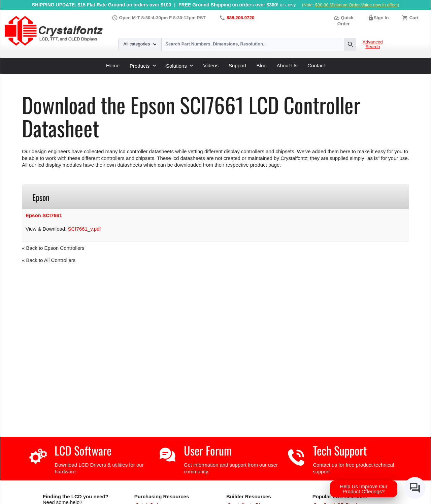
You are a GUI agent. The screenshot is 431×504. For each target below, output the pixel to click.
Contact (316, 65)
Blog (262, 65)
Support (238, 65)
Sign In (381, 18)
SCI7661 (160, 76)
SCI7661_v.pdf (85, 229)
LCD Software (83, 450)
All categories (140, 44)
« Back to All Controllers (49, 260)
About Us (287, 65)
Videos (211, 65)
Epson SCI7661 (44, 215)
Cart (414, 18)
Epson (138, 76)
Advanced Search (373, 44)
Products (143, 66)
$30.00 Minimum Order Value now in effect (356, 5)
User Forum (208, 450)
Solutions (179, 66)
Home (113, 65)
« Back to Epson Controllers (53, 248)
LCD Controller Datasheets (94, 76)
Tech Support (340, 450)
